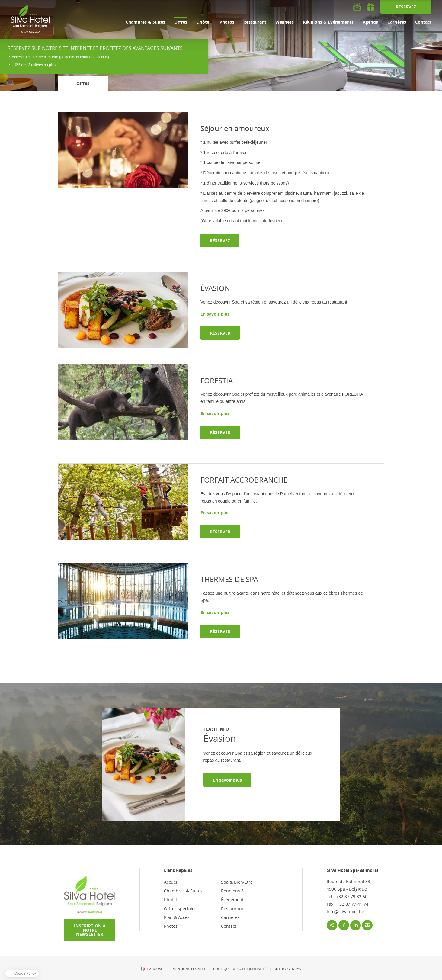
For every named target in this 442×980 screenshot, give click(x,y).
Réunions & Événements (233, 895)
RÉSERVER (220, 333)
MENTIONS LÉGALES (189, 969)
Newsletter (357, 7)
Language (157, 969)
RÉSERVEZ (406, 7)
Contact (423, 22)
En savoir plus (227, 780)
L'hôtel (203, 22)
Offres (181, 22)
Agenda (370, 22)
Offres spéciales (180, 909)
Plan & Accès (177, 917)
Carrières (397, 22)
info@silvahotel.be (345, 912)
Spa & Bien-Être (237, 882)
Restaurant (255, 22)
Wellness (285, 22)
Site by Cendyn (288, 969)
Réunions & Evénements (328, 22)
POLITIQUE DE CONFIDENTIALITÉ (240, 969)
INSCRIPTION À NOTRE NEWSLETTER (90, 930)
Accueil (171, 882)
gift (371, 7)
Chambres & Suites (145, 22)
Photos (227, 22)
